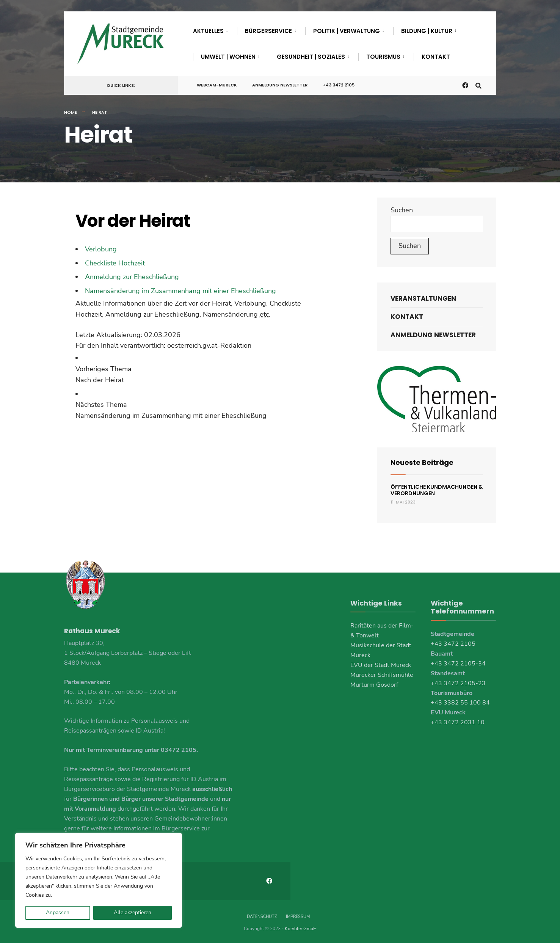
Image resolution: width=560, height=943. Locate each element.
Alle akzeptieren (133, 912)
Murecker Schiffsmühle (382, 675)
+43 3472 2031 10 (458, 722)
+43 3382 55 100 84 (460, 703)
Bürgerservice (268, 31)
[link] (213, 375)
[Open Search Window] (478, 85)
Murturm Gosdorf (374, 685)
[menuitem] (215, 30)
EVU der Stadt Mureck (381, 665)
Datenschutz (262, 916)
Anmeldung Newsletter (280, 85)
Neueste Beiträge (422, 462)
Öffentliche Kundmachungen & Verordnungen (437, 490)
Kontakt (436, 57)
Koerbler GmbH (301, 928)
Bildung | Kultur (427, 31)
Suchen (402, 210)
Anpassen (58, 912)
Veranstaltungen (423, 298)
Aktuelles (208, 31)
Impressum (298, 916)
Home (71, 112)
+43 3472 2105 (339, 85)
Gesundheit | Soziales (311, 57)
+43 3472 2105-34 (458, 664)
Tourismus (383, 57)
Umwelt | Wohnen (228, 57)
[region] (99, 880)
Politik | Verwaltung (347, 31)
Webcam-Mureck (217, 85)
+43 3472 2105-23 (458, 683)
